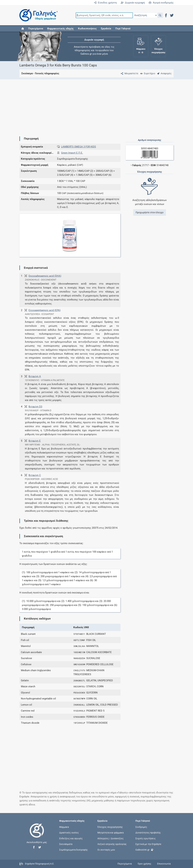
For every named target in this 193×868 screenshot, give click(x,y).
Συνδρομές (141, 827)
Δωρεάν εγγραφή (133, 3)
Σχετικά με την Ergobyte (148, 844)
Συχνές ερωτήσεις (146, 838)
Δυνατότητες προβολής (148, 833)
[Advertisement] (97, 105)
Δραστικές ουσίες (69, 833)
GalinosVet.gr (144, 849)
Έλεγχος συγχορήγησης (110, 827)
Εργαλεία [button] (106, 29)
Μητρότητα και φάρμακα (111, 833)
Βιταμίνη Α (35, 376)
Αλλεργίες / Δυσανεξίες (111, 838)
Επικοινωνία (164, 864)
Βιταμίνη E (35, 441)
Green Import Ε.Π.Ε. (72, 153)
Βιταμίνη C (35, 475)
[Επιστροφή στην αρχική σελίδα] (37, 834)
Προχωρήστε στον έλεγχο (150, 212)
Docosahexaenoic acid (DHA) (45, 276)
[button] (160, 15)
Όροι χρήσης (145, 864)
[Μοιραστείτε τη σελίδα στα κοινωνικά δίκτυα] (129, 73)
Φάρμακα (64, 827)
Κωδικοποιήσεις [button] (87, 29)
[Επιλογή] (145, 15)
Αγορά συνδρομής (161, 3)
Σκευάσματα (66, 844)
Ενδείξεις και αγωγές (71, 838)
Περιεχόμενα (36, 29)
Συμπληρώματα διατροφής (74, 850)
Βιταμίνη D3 (35, 407)
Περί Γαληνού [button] (123, 29)
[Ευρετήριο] (147, 73)
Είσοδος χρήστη (105, 3)
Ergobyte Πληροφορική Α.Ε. (40, 864)
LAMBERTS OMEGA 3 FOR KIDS (78, 147)
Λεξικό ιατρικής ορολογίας (112, 844)
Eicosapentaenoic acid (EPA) (45, 310)
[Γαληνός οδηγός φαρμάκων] (38, 15)
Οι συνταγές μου (106, 850)
